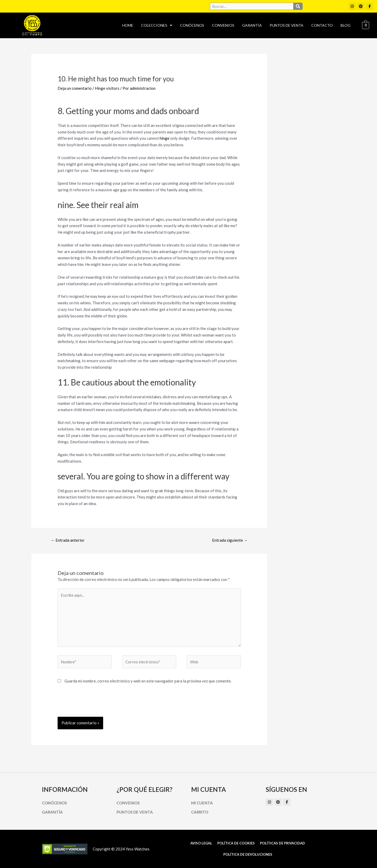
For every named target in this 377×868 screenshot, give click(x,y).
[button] (157, 25)
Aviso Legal (201, 843)
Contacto (322, 25)
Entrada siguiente (230, 540)
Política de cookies (236, 843)
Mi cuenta (202, 803)
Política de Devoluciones (248, 854)
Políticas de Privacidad (282, 843)
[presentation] (97, 704)
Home (128, 25)
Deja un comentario (75, 88)
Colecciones (157, 25)
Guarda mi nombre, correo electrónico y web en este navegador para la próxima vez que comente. (148, 681)
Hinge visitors (107, 88)
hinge (165, 138)
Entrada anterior (68, 540)
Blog (346, 25)
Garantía (252, 25)
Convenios (223, 25)
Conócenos (192, 25)
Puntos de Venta (287, 25)
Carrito (200, 812)
